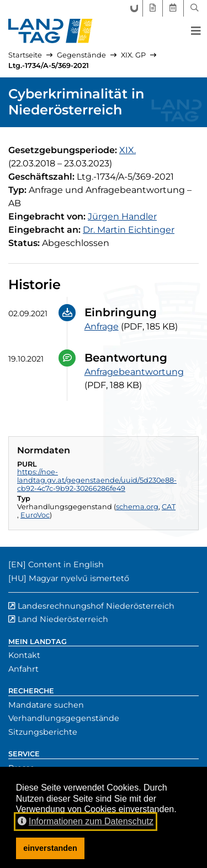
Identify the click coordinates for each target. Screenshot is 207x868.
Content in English (66, 564)
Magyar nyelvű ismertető (79, 578)
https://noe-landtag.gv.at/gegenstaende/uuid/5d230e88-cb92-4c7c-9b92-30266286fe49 (97, 480)
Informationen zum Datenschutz (86, 821)
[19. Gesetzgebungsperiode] (128, 150)
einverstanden (50, 848)
